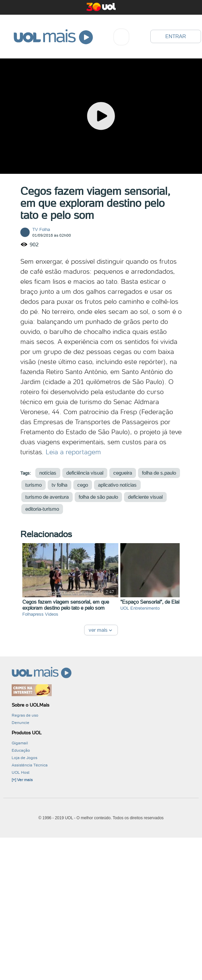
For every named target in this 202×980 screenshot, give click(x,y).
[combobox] (121, 37)
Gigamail (20, 743)
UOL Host (20, 772)
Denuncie (20, 723)
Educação (21, 750)
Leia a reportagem (73, 452)
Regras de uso (25, 715)
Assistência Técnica (30, 765)
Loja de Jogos (24, 758)
